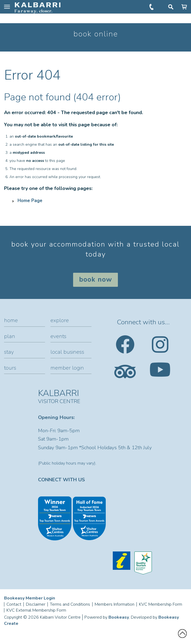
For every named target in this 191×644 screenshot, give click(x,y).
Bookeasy (119, 617)
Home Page (30, 201)
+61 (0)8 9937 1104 (152, 7)
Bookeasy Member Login (30, 598)
